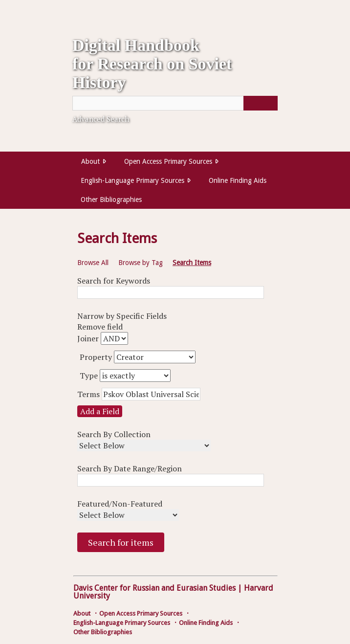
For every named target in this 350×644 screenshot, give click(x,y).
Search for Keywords (114, 281)
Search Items (192, 263)
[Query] (175, 103)
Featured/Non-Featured (120, 504)
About (90, 161)
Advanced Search (101, 119)
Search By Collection (114, 434)
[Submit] (261, 103)
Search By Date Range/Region (130, 468)
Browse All (93, 263)
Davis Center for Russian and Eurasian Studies (154, 588)
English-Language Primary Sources (132, 180)
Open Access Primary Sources (168, 161)
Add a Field (100, 411)
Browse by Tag (141, 263)
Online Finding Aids (238, 180)
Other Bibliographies (111, 200)
